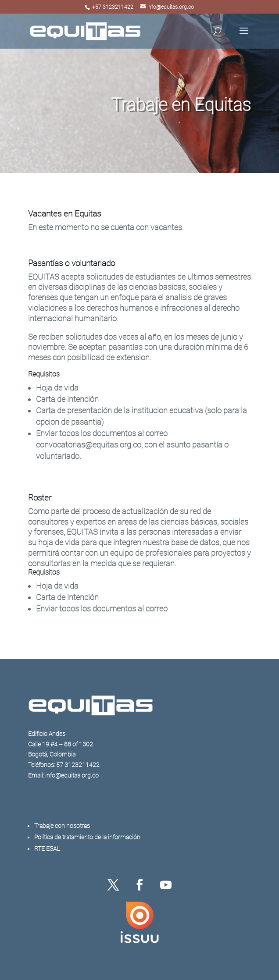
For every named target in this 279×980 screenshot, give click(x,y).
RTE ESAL (47, 849)
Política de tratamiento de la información (87, 837)
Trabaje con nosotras (62, 826)
